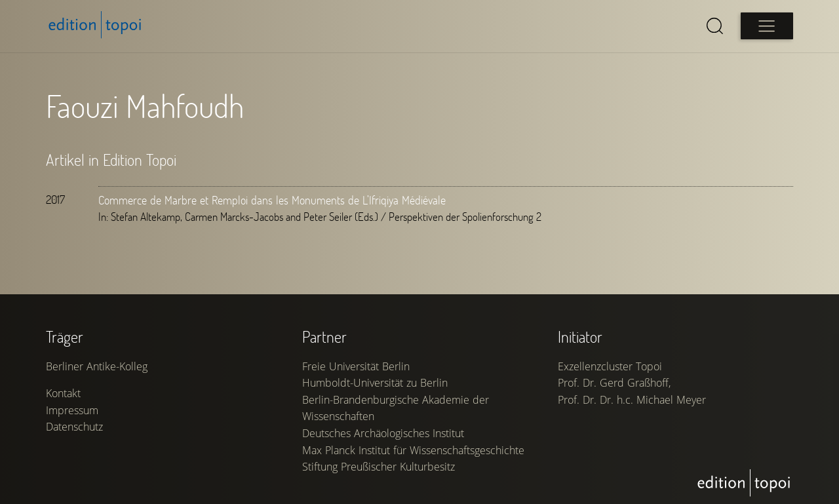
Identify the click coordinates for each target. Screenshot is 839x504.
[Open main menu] (767, 26)
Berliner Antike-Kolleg (97, 366)
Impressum (72, 410)
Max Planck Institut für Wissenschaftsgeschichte (413, 450)
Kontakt (63, 393)
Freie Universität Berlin (356, 366)
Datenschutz (74, 427)
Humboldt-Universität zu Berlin (375, 383)
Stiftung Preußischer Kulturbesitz (379, 467)
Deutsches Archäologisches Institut (383, 433)
